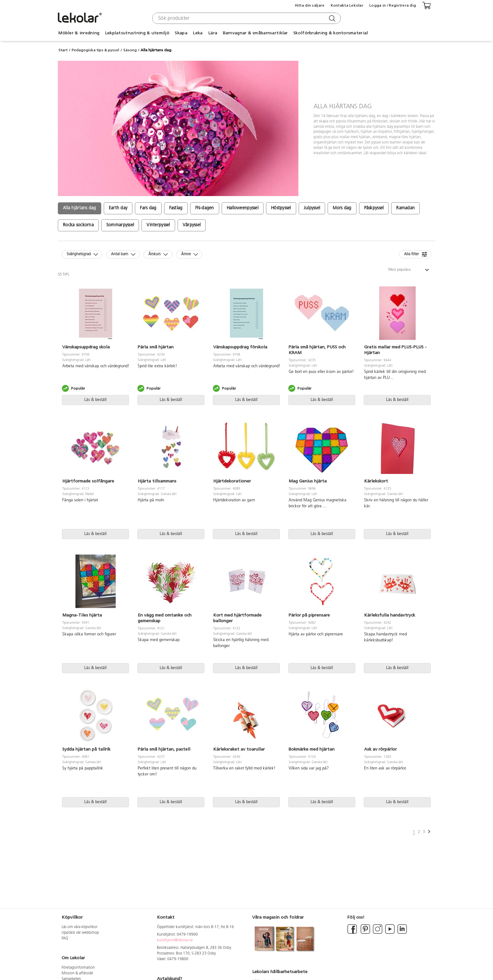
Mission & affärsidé (77, 973)
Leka (198, 33)
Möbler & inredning (79, 33)
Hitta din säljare (310, 5)
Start (63, 50)
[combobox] (246, 18)
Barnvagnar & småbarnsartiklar (255, 33)
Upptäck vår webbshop (80, 933)
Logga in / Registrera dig (393, 5)
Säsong (130, 50)
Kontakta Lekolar (347, 5)
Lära (213, 33)
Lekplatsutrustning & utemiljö (137, 33)
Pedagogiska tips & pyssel (95, 50)
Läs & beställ (95, 400)
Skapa (181, 33)
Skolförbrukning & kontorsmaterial (331, 33)
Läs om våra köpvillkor (80, 927)
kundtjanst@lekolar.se (175, 940)
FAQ (65, 938)
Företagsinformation (78, 968)
